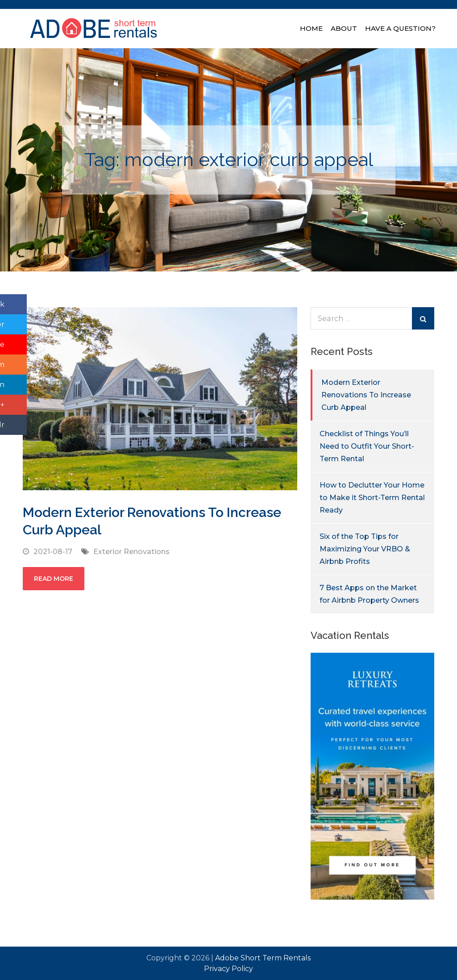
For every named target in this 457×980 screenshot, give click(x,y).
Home (311, 28)
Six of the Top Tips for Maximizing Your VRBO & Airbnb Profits (365, 549)
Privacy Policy (228, 969)
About (344, 28)
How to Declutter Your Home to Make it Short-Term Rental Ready (372, 498)
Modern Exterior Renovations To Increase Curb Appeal (366, 395)
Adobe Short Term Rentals (263, 958)
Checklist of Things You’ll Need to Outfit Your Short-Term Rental (367, 446)
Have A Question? (400, 28)
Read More (54, 579)
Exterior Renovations (131, 552)
